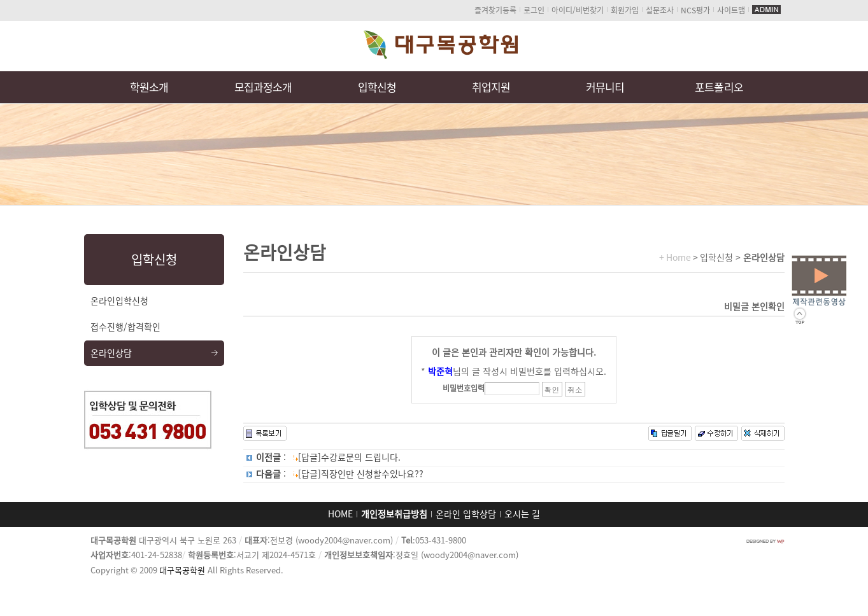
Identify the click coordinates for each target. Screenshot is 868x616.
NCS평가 (695, 10)
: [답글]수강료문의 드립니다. (328, 458)
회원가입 (625, 10)
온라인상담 (111, 353)
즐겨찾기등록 (495, 10)
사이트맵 (731, 10)
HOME (340, 514)
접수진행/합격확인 (125, 327)
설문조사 (660, 10)
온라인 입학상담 (466, 514)
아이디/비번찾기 (578, 10)
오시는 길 (522, 514)
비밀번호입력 (464, 388)
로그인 (534, 10)
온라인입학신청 (119, 301)
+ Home (675, 258)
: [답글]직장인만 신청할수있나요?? (340, 474)
